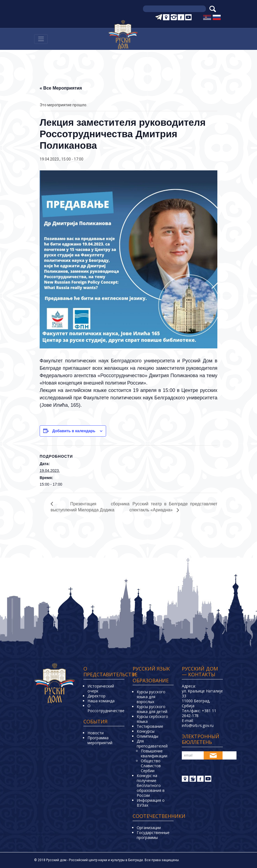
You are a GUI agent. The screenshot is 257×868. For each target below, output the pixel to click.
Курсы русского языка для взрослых (151, 697)
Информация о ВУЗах (151, 803)
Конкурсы (146, 731)
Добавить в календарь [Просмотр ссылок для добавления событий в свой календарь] (74, 431)
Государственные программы (153, 835)
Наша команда (101, 701)
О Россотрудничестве (106, 708)
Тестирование (150, 727)
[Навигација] (41, 39)
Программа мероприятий (100, 740)
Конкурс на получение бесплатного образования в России (151, 786)
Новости (96, 733)
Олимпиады (148, 736)
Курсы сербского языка (152, 719)
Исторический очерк (101, 688)
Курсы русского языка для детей (152, 709)
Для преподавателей (152, 744)
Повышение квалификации (154, 754)
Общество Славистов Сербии (151, 766)
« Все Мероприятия (61, 88)
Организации (149, 828)
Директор (97, 696)
